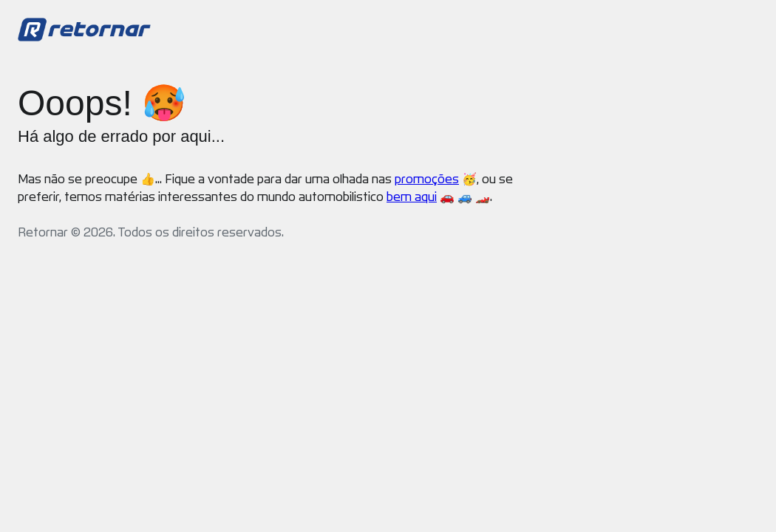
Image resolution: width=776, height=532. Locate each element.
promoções (427, 179)
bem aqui (412, 197)
